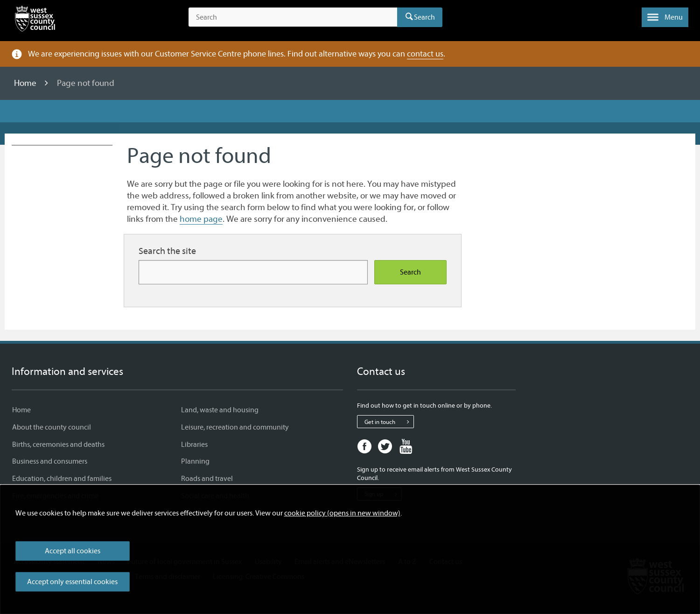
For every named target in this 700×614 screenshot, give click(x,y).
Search (424, 17)
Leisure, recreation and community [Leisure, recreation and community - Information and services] (235, 427)
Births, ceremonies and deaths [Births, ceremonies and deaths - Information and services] (58, 445)
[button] (665, 17)
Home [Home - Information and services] (21, 410)
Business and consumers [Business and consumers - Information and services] (50, 461)
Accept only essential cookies (72, 582)
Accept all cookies (73, 551)
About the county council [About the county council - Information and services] (52, 427)
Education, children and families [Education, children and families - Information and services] (62, 479)
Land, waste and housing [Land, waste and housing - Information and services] (220, 410)
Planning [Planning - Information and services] (195, 461)
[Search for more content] (253, 272)
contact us (425, 54)
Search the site (167, 251)
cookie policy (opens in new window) (342, 513)
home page (201, 219)
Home (26, 83)
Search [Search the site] (410, 272)
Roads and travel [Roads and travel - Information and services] (207, 479)
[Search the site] (293, 17)
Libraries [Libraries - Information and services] (194, 445)
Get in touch (389, 422)
